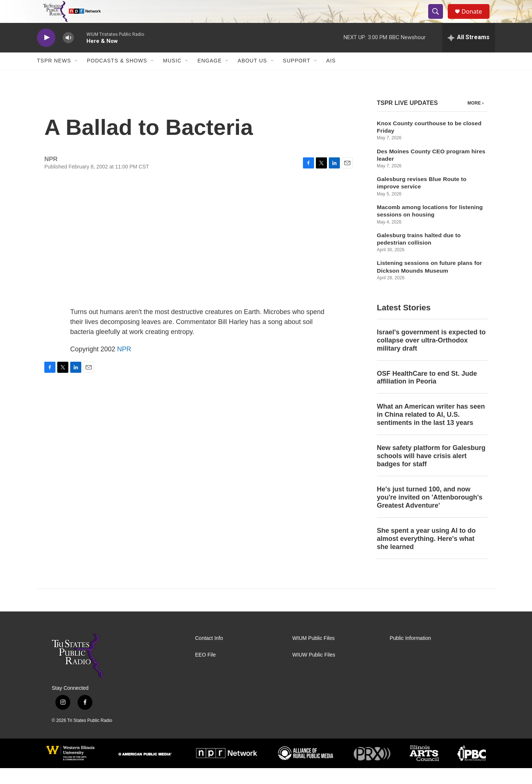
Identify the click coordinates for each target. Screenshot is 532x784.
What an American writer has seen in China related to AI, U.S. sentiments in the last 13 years (431, 431)
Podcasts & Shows (117, 77)
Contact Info (209, 654)
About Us (252, 77)
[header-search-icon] (439, 20)
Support (297, 77)
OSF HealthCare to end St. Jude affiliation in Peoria (427, 393)
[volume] (68, 54)
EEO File (205, 671)
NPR (124, 365)
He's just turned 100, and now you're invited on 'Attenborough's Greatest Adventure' (430, 513)
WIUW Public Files (314, 671)
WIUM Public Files (313, 654)
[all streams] (469, 54)
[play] (46, 54)
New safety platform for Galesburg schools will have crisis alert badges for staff (431, 472)
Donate (476, 19)
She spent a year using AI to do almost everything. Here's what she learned (426, 555)
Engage (209, 77)
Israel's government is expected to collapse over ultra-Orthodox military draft (431, 356)
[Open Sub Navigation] (76, 77)
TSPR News (54, 77)
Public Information (410, 654)
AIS (331, 77)
